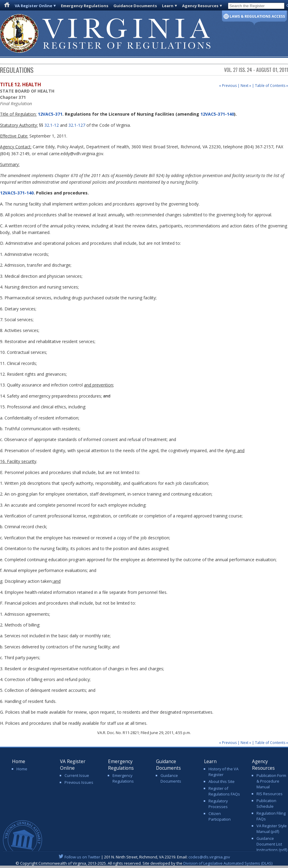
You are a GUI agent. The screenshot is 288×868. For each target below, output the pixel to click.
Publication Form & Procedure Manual (271, 781)
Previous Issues (79, 782)
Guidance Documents (135, 6)
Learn (168, 6)
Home (22, 769)
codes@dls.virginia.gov (209, 857)
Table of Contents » (271, 86)
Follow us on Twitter (82, 857)
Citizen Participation (220, 816)
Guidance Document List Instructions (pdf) (272, 844)
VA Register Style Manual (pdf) (272, 829)
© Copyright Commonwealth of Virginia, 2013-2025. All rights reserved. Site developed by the (144, 863)
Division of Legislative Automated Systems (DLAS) (228, 863)
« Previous (228, 86)
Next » (246, 86)
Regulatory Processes (218, 804)
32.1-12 (52, 125)
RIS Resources (270, 794)
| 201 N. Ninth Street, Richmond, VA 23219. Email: (144, 857)
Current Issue (77, 775)
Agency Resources (200, 6)
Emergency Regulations (85, 6)
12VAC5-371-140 (217, 114)
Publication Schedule (266, 803)
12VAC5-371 (49, 114)
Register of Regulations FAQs (224, 791)
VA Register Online (33, 6)
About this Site (222, 781)
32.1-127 (77, 125)
